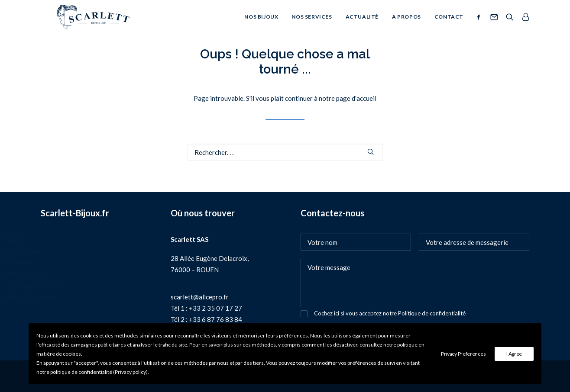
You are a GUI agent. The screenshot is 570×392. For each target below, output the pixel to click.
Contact (449, 25)
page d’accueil (356, 98)
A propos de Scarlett (80, 285)
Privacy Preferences (463, 354)
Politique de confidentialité (432, 313)
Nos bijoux (261, 25)
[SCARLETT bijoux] (90, 25)
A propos (406, 25)
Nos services (312, 25)
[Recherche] (510, 25)
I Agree (514, 354)
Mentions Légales (76, 296)
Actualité (362, 25)
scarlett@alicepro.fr (200, 297)
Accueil (61, 239)
